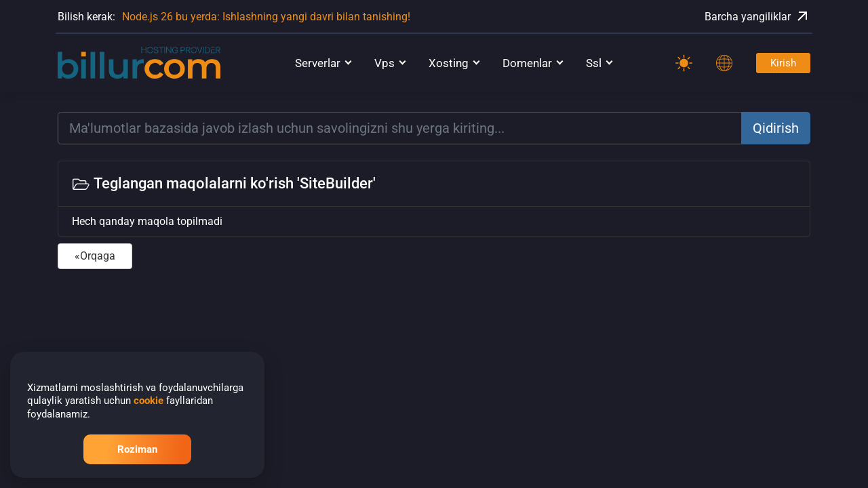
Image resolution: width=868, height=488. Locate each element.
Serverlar (318, 63)
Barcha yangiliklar (757, 16)
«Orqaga (95, 256)
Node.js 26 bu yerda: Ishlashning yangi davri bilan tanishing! (266, 17)
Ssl (594, 63)
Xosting (449, 63)
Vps (384, 63)
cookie (149, 401)
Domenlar (527, 63)
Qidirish (776, 128)
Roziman (137, 449)
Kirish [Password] (783, 63)
